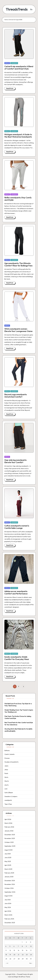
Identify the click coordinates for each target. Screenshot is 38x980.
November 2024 (10, 884)
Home (6, 20)
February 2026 (9, 827)
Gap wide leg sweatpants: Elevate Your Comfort (16, 461)
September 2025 (10, 846)
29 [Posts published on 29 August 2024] (23, 959)
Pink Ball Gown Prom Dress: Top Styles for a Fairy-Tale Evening (18, 705)
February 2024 (9, 919)
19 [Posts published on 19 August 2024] (10, 955)
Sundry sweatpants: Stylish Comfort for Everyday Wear (17, 658)
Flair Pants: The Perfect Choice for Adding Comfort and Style (18, 717)
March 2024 (8, 915)
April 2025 (8, 865)
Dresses (7, 758)
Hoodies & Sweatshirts (12, 762)
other (6, 770)
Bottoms (7, 63)
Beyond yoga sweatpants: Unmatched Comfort (16, 396)
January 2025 (9, 877)
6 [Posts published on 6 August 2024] (14, 946)
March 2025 (8, 869)
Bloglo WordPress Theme (22, 977)
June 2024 (8, 903)
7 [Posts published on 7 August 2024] (18, 946)
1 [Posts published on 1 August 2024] (22, 942)
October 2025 (9, 842)
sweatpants (14, 63)
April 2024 (8, 911)
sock (6, 789)
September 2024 (10, 892)
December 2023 (10, 923)
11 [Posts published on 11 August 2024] (6, 950)
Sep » (31, 963)
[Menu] (31, 9)
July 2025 (8, 854)
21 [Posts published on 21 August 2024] (18, 955)
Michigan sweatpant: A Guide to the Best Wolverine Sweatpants (18, 136)
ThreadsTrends (17, 9)
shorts (7, 785)
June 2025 (8, 858)
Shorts (7, 781)
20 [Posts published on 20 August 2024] (14, 955)
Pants (6, 773)
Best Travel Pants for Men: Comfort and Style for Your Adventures (19, 724)
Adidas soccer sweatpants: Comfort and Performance (16, 592)
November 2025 (10, 838)
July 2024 (8, 900)
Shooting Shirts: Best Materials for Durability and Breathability (18, 730)
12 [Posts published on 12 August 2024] (10, 950)
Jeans (6, 766)
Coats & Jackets (10, 754)
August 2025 (9, 850)
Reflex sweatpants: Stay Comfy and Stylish (18, 199)
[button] (23, 687)
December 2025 (10, 835)
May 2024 (8, 907)
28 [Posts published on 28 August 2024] (19, 959)
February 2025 (9, 873)
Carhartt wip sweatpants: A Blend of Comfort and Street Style (19, 68)
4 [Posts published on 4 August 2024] (6, 946)
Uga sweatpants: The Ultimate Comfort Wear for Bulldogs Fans (18, 264)
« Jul (7, 963)
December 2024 (10, 881)
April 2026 (8, 819)
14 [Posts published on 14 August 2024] (18, 950)
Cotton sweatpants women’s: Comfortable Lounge (17, 527)
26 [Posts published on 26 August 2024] (10, 959)
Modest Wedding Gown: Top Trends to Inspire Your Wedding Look (19, 711)
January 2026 (9, 831)
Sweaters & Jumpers (11, 796)
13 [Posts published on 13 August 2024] (14, 950)
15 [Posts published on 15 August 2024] (23, 950)
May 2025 (8, 861)
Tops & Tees (8, 804)
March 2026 (8, 823)
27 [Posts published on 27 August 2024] (14, 959)
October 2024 (9, 888)
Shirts (6, 777)
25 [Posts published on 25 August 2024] (6, 959)
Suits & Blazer (9, 793)
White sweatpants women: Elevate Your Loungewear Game (18, 330)
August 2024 (9, 896)
